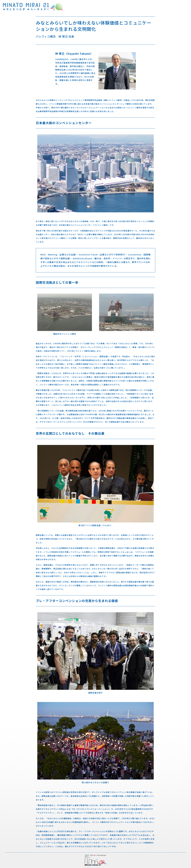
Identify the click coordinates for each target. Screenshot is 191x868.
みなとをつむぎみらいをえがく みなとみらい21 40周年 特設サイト (33, 7)
